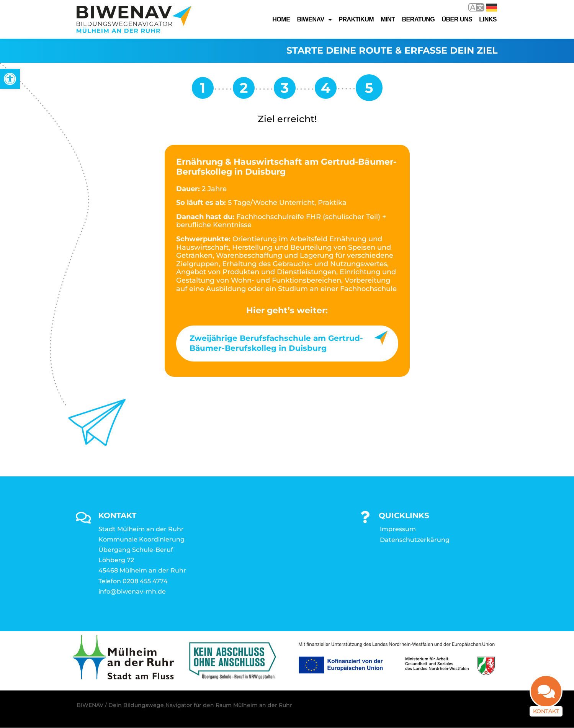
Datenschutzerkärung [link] (415, 540)
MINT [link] (388, 19)
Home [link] (281, 19)
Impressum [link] (398, 529)
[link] (10, 79)
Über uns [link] (457, 19)
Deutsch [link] (492, 8)
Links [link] (488, 19)
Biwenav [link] (314, 20)
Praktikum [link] (356, 19)
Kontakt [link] (546, 709)
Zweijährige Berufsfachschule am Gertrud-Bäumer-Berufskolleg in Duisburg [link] (276, 344)
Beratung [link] (418, 19)
